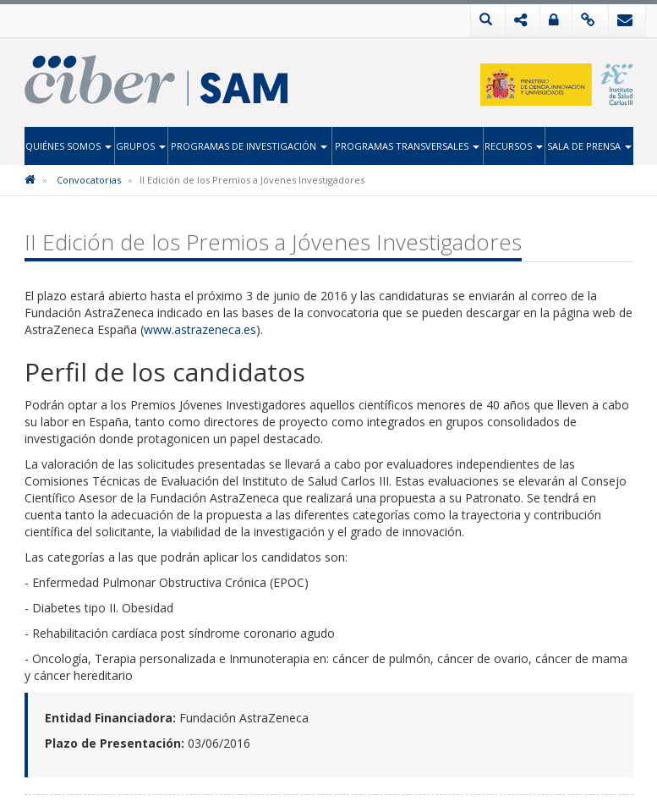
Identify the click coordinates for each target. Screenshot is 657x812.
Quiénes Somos (68, 146)
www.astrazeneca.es (200, 329)
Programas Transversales (407, 146)
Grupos (141, 146)
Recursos (514, 146)
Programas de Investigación (249, 146)
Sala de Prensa (589, 146)
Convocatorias (89, 180)
